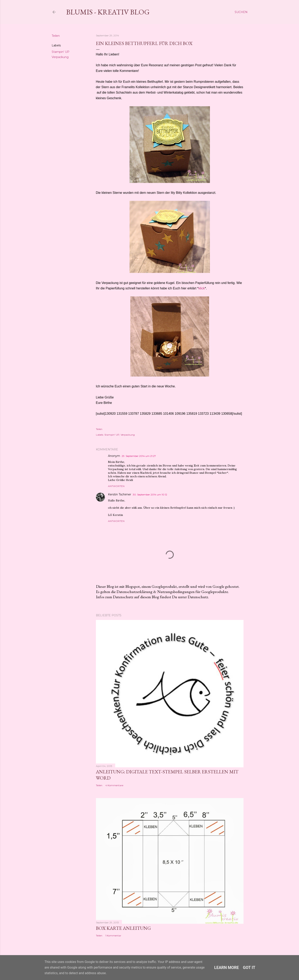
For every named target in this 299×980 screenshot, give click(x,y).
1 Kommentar (113, 936)
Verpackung (60, 57)
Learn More (227, 968)
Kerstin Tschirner (120, 494)
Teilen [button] (56, 36)
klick (202, 288)
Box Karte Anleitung (123, 928)
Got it (249, 968)
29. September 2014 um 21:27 (139, 456)
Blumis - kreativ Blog (108, 12)
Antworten (116, 486)
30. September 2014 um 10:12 (150, 495)
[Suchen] (241, 12)
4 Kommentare (114, 785)
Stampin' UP (61, 52)
